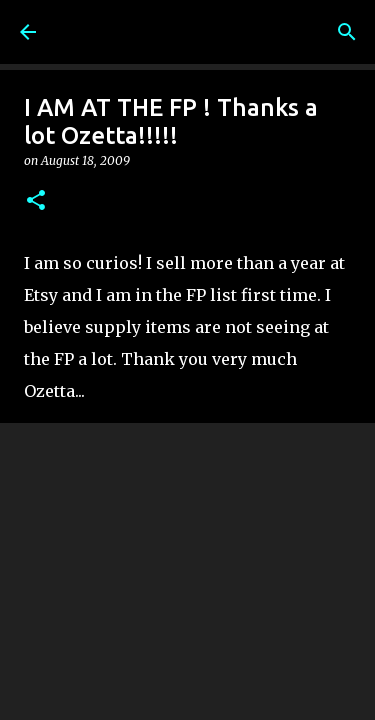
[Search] (347, 32)
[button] (36, 201)
